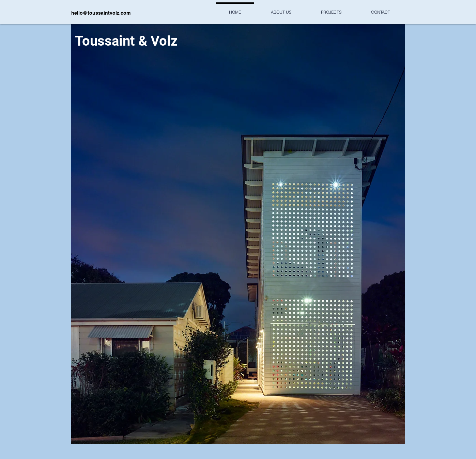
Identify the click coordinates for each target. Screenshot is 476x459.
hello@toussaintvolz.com (101, 13)
